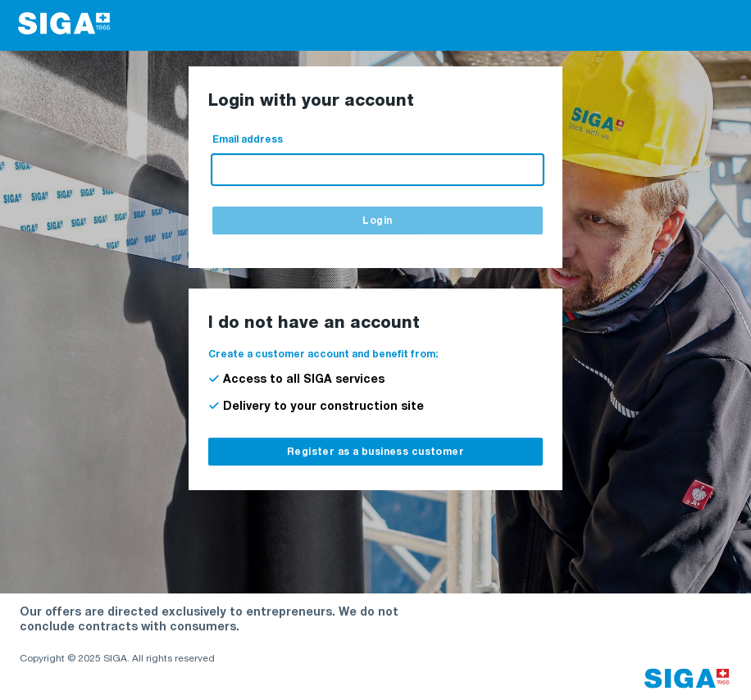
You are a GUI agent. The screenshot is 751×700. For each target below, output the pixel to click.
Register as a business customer (375, 452)
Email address (248, 140)
